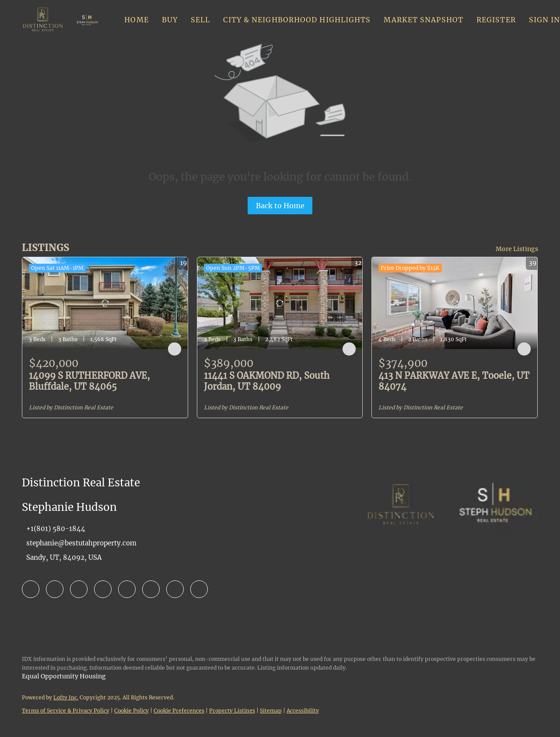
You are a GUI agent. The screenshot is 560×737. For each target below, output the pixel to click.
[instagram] (127, 589)
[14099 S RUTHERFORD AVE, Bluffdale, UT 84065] (105, 303)
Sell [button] (200, 20)
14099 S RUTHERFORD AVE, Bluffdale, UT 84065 (89, 381)
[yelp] (103, 589)
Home (136, 20)
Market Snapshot (423, 20)
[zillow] (79, 589)
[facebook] (31, 589)
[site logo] (401, 527)
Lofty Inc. (66, 697)
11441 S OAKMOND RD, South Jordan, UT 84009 (267, 381)
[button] (43, 20)
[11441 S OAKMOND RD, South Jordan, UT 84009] (280, 303)
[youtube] (151, 589)
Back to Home (280, 206)
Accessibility (303, 711)
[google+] (199, 589)
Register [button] (496, 20)
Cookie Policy (131, 711)
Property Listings (232, 711)
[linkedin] (55, 589)
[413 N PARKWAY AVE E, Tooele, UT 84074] (455, 303)
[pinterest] (175, 589)
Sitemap (271, 711)
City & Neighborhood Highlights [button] (297, 20)
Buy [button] (170, 20)
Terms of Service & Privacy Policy (66, 711)
